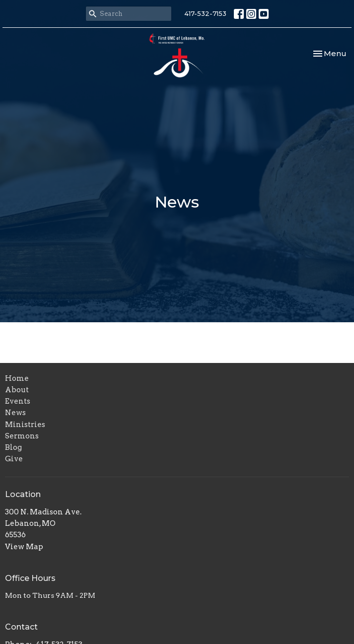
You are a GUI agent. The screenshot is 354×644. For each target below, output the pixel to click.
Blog (13, 447)
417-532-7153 (205, 13)
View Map (24, 547)
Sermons (22, 436)
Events (18, 401)
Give (14, 459)
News (15, 413)
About (17, 390)
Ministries (25, 425)
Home (17, 378)
